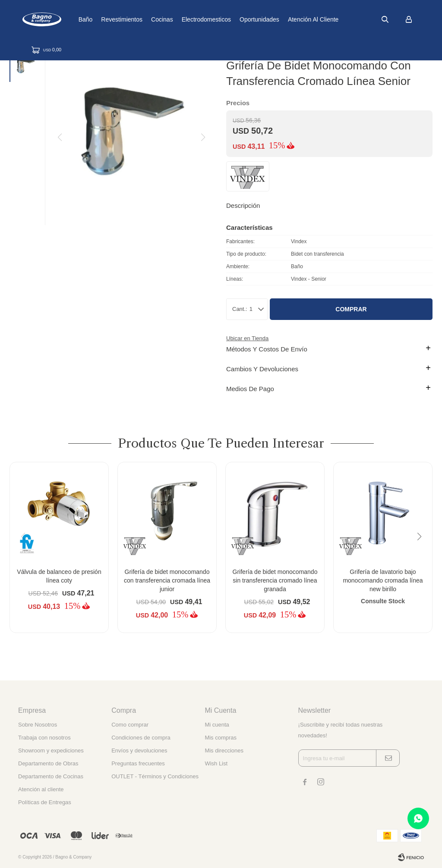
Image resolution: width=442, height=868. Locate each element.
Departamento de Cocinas (51, 776)
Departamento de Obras (48, 763)
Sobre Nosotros (38, 725)
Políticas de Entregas (45, 802)
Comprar (351, 309)
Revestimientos (149, 19)
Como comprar (130, 725)
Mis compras (221, 738)
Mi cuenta (217, 725)
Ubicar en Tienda (247, 338)
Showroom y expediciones (51, 750)
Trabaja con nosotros (44, 738)
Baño (112, 19)
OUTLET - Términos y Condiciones (155, 776)
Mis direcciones (224, 750)
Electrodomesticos (233, 19)
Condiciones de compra (141, 738)
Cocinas (189, 19)
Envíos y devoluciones (139, 750)
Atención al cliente (341, 19)
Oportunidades (287, 19)
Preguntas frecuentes (138, 763)
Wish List (216, 763)
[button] (422, 554)
